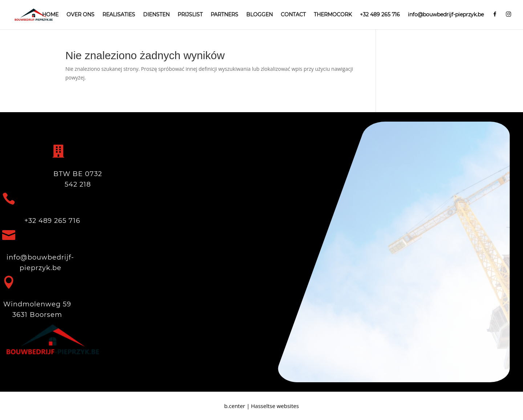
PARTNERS (224, 15)
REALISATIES (119, 15)
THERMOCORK (333, 15)
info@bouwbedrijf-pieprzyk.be (446, 15)
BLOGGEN (260, 15)
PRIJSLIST (190, 15)
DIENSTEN (156, 15)
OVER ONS (80, 15)
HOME (50, 15)
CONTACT (293, 15)
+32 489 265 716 (380, 15)
